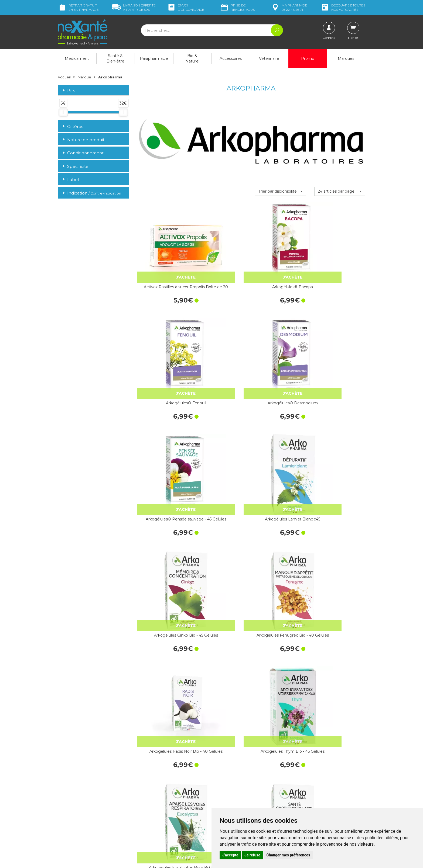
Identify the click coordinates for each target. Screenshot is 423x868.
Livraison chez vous (311, 763)
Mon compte (69, 829)
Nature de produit (83, 140)
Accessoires (231, 58)
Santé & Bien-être (115, 58)
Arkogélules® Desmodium (340, 259)
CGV (219, 796)
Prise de (237, 7)
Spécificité (75, 166)
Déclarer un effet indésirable (241, 791)
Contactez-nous (230, 781)
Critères (72, 126)
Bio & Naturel (192, 58)
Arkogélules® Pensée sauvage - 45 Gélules (162, 345)
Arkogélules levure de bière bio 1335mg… (280, 517)
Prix (68, 90)
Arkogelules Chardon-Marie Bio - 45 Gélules (340, 602)
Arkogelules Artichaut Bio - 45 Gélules (162, 602)
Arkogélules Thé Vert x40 (340, 517)
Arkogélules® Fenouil (280, 256)
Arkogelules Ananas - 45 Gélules (221, 688)
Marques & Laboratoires (158, 798)
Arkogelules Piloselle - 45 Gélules (162, 517)
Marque (86, 77)
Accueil (64, 77)
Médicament (77, 58)
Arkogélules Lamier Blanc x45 (221, 345)
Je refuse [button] (252, 855)
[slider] (63, 112)
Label (70, 180)
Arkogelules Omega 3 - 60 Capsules (340, 431)
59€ (134, 7)
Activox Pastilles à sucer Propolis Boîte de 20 (162, 259)
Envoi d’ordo (186, 7)
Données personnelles (235, 805)
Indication (91, 193)
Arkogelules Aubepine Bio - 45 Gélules (280, 688)
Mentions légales (230, 800)
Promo (308, 58)
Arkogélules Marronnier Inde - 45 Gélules (221, 517)
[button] (280, 191)
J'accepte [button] (230, 855)
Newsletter (146, 803)
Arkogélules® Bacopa (221, 256)
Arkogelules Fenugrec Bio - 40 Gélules (340, 345)
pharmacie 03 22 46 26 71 (289, 7)
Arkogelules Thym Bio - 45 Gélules (221, 431)
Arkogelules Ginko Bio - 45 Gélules (281, 345)
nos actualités (343, 7)
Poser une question (75, 824)
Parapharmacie (154, 58)
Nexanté (148, 860)
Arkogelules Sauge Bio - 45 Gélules (162, 688)
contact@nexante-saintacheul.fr (86, 815)
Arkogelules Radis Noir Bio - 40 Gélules (162, 431)
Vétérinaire (269, 58)
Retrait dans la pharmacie (317, 758)
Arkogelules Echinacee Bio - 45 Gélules (340, 688)
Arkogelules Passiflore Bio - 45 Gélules (221, 602)
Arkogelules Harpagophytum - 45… (280, 602)
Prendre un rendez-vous (237, 786)
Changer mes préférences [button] (288, 855)
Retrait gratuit (78, 7)
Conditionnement (83, 153)
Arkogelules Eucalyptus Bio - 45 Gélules (280, 431)
